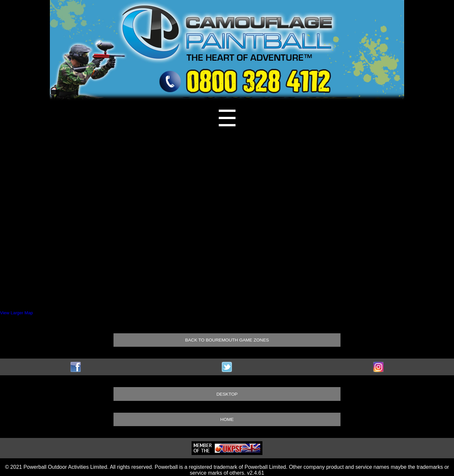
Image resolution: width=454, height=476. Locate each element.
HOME (227, 419)
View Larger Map (17, 313)
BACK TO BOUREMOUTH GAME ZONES (227, 340)
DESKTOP (227, 394)
